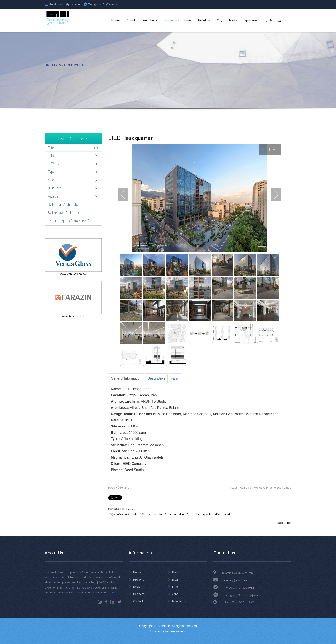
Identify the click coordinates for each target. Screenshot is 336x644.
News (137, 587)
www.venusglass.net (73, 274)
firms (175, 587)
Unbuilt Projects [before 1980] (69, 221)
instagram (100, 602)
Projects (139, 580)
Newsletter (179, 601)
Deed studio (224, 514)
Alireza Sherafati (152, 514)
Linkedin (112, 602)
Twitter (119, 602)
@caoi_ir (256, 595)
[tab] (126, 379)
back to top (284, 523)
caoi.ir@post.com (236, 580)
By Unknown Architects (64, 213)
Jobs (175, 594)
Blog (175, 580)
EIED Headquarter (201, 514)
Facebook (106, 602)
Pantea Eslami (176, 514)
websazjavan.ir (175, 631)
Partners (139, 594)
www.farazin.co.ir (73, 316)
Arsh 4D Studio (128, 514)
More (112, 593)
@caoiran (112, 5)
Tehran (130, 509)
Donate (177, 573)
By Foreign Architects (63, 205)
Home (137, 573)
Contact (138, 601)
